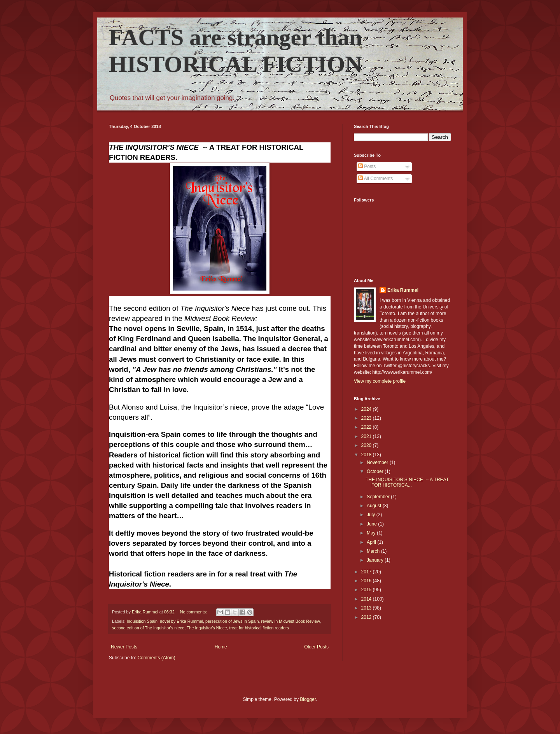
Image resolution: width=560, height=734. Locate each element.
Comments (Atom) (156, 658)
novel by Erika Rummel (181, 621)
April (372, 542)
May (372, 533)
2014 (367, 599)
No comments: (194, 612)
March (374, 551)
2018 (367, 455)
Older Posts (316, 647)
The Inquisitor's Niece (207, 628)
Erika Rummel (403, 290)
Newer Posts (124, 647)
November (378, 462)
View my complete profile (380, 381)
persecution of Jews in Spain (232, 621)
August (375, 506)
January (376, 560)
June (372, 524)
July (372, 515)
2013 (367, 608)
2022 (367, 427)
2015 (367, 590)
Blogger (308, 699)
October (376, 471)
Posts (367, 166)
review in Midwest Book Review (291, 621)
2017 (367, 572)
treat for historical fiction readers (259, 628)
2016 (367, 581)
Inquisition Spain (142, 621)
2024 (367, 409)
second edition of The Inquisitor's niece (148, 628)
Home (221, 647)
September (379, 497)
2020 (367, 445)
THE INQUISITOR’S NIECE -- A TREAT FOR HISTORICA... (407, 482)
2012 (367, 617)
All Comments (375, 179)
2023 (367, 418)
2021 (367, 436)
